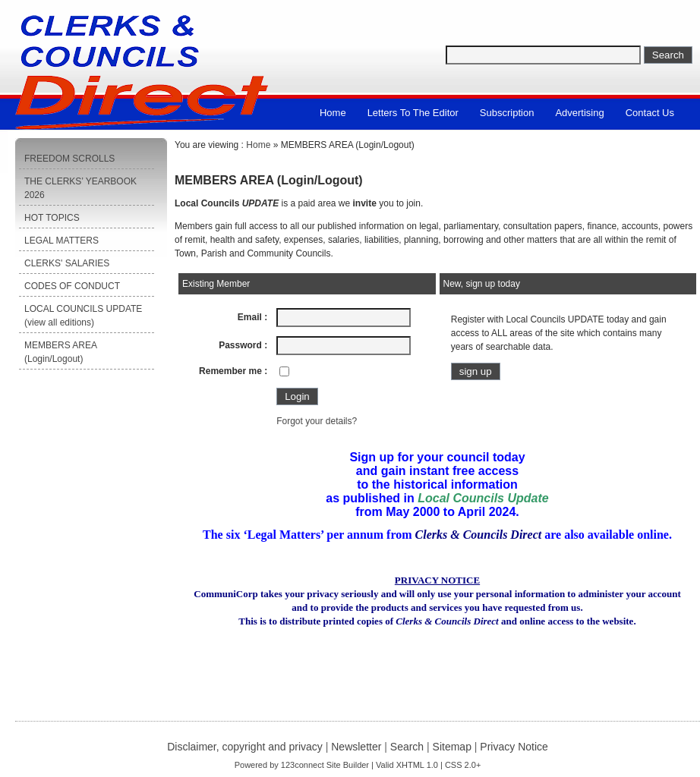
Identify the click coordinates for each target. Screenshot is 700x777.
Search (407, 747)
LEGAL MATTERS (61, 241)
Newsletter (356, 747)
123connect (303, 765)
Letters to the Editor (413, 113)
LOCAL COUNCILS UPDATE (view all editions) (83, 316)
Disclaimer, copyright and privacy (245, 747)
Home (333, 113)
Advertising (579, 113)
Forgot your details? (317, 421)
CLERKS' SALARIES (67, 263)
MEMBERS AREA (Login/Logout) (61, 352)
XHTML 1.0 (417, 765)
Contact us (650, 113)
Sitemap (452, 747)
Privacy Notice (514, 747)
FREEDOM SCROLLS (69, 159)
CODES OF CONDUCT (72, 286)
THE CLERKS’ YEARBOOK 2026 (80, 188)
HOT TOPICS (52, 218)
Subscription (507, 113)
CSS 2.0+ (463, 765)
